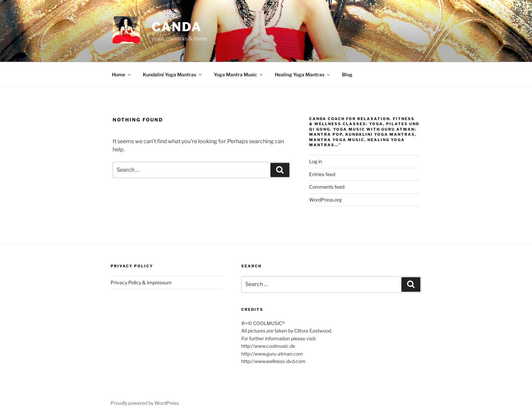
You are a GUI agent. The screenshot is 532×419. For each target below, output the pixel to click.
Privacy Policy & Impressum (141, 282)
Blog (347, 74)
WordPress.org (325, 200)
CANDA (177, 27)
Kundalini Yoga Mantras (173, 74)
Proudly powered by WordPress (145, 403)
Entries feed (322, 174)
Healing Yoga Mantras (303, 74)
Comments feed (327, 187)
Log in (316, 161)
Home (122, 74)
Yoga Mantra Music (239, 74)
